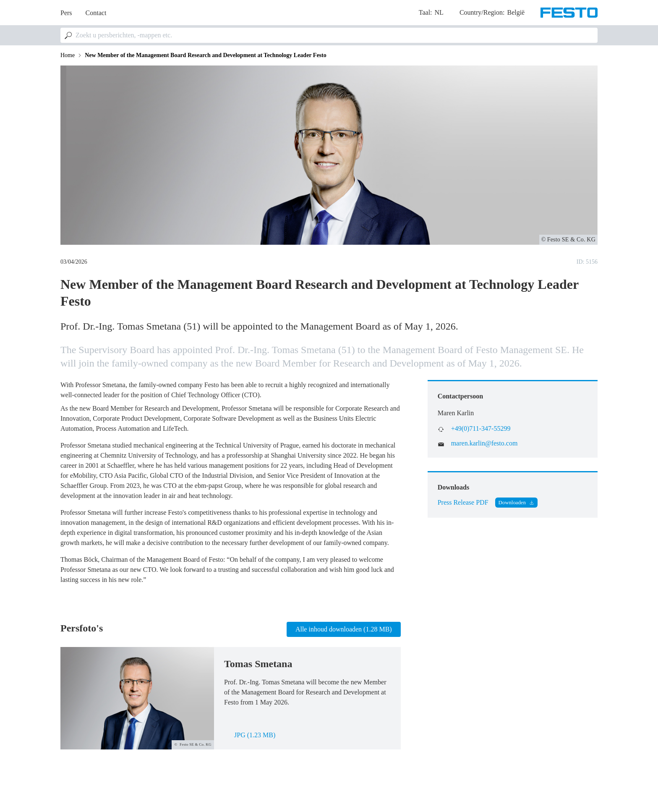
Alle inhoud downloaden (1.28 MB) (344, 629)
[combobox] (329, 35)
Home (68, 55)
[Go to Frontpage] (569, 13)
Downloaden (512, 503)
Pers (66, 13)
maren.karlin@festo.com (484, 443)
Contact (96, 13)
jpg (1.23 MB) (255, 735)
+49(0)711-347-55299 (481, 428)
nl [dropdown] (439, 12)
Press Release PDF (463, 502)
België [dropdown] (516, 12)
